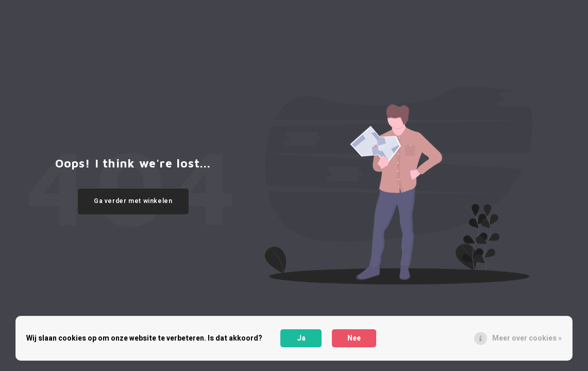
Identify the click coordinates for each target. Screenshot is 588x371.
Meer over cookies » (527, 338)
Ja (301, 338)
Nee (354, 338)
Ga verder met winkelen (133, 201)
